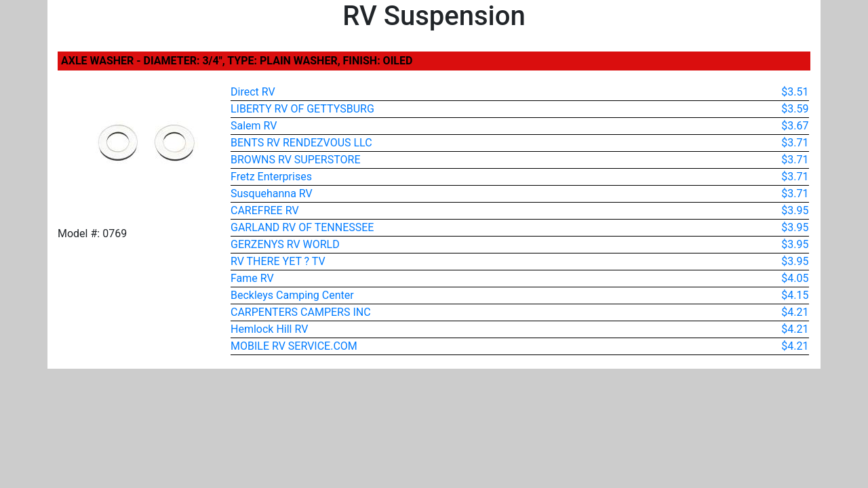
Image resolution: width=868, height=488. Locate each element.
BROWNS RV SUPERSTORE (296, 160)
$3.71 (795, 143)
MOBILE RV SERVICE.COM (294, 346)
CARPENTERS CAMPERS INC (301, 312)
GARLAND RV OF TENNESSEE (302, 227)
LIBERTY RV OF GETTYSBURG (302, 109)
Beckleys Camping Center (292, 295)
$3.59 (795, 109)
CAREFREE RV (265, 210)
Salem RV (254, 126)
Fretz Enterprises (271, 177)
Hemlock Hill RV (269, 329)
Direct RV (253, 92)
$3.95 (795, 210)
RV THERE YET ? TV (278, 261)
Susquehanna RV (272, 194)
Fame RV (252, 278)
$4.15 (795, 295)
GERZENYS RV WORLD (285, 244)
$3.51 (795, 92)
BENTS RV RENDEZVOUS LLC (301, 143)
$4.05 (795, 278)
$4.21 (795, 312)
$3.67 (795, 126)
